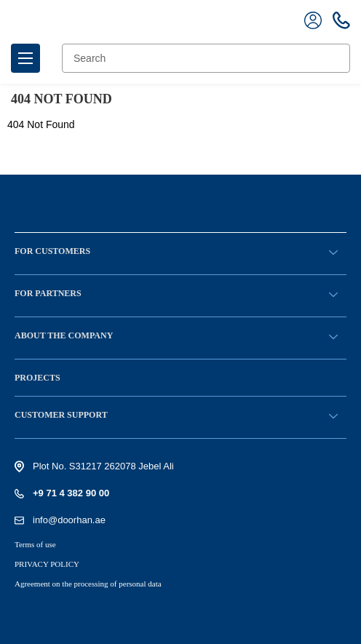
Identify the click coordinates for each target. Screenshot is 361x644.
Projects (37, 378)
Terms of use (35, 544)
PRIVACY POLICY (47, 564)
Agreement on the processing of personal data (88, 584)
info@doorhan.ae (69, 520)
